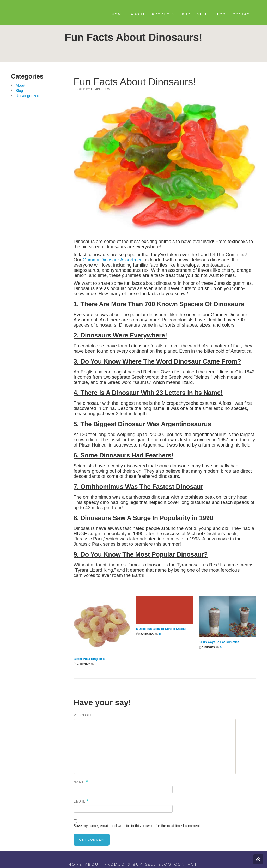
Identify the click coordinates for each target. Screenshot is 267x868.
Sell (202, 14)
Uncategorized (27, 96)
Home (118, 14)
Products (164, 14)
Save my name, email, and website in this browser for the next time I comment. (137, 826)
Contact (242, 14)
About (138, 14)
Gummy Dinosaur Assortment (113, 260)
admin (95, 89)
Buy (186, 14)
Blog (220, 14)
